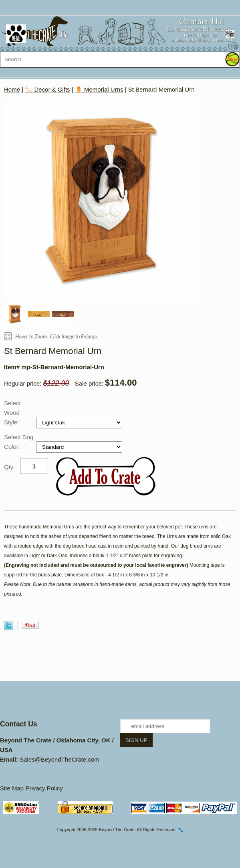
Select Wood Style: (12, 413)
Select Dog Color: (19, 442)
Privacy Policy (44, 788)
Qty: (10, 467)
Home (12, 89)
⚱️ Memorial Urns (99, 89)
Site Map (12, 788)
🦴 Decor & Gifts (47, 89)
